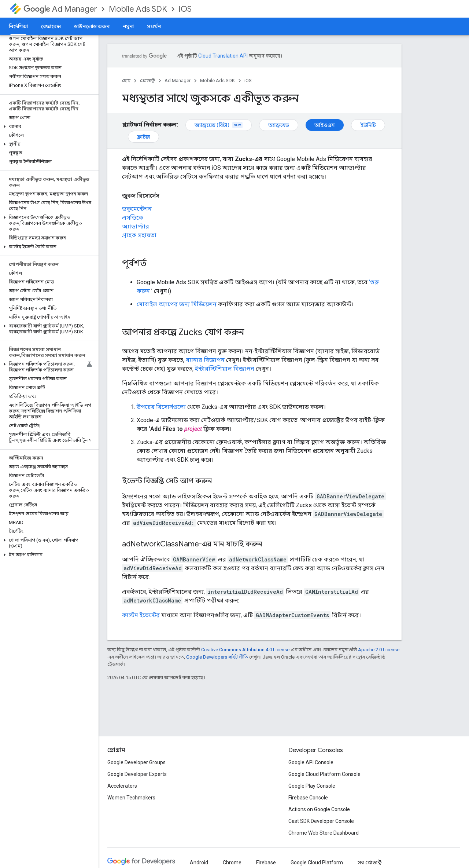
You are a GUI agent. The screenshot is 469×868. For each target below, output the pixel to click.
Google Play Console (312, 786)
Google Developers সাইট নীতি (217, 657)
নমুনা (128, 26)
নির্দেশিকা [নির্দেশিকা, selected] (18, 26)
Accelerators (122, 786)
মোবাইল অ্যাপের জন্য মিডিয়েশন (177, 304)
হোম (126, 80)
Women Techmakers (131, 798)
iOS (185, 9)
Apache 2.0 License (379, 650)
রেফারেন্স (51, 26)
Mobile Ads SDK (138, 9)
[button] (48, 127)
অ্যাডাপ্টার (136, 226)
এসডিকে (133, 218)
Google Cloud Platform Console (324, 774)
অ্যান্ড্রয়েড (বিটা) (219, 125)
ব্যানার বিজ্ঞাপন (205, 360)
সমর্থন (154, 26)
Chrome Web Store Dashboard (324, 833)
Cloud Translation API (223, 56)
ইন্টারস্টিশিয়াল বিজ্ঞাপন (225, 369)
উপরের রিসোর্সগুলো (161, 407)
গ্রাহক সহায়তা (139, 235)
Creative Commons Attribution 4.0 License (245, 650)
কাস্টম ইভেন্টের (141, 615)
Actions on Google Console (319, 809)
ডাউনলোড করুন (92, 26)
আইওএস (325, 125)
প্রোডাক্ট (147, 80)
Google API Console (311, 762)
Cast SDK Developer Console (321, 821)
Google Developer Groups (136, 762)
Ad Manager (60, 9)
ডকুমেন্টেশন (137, 209)
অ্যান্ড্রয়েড (279, 125)
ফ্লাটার (143, 137)
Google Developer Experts (137, 774)
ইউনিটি (368, 125)
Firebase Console (308, 798)
